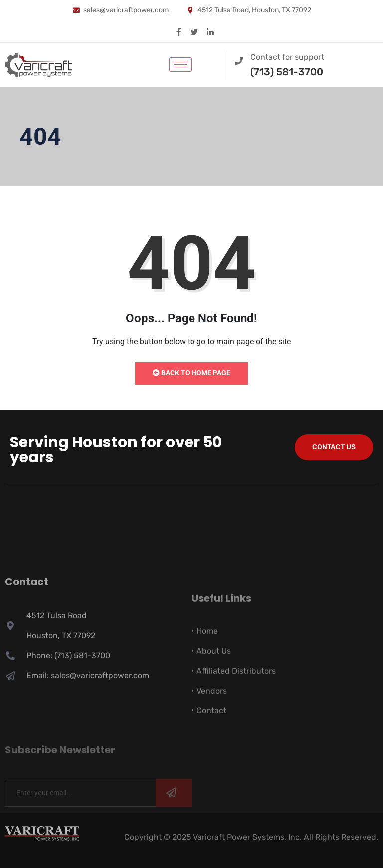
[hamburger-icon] (180, 65)
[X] (194, 31)
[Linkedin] (210, 31)
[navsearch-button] (209, 63)
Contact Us (334, 447)
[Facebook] (179, 31)
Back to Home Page (191, 373)
